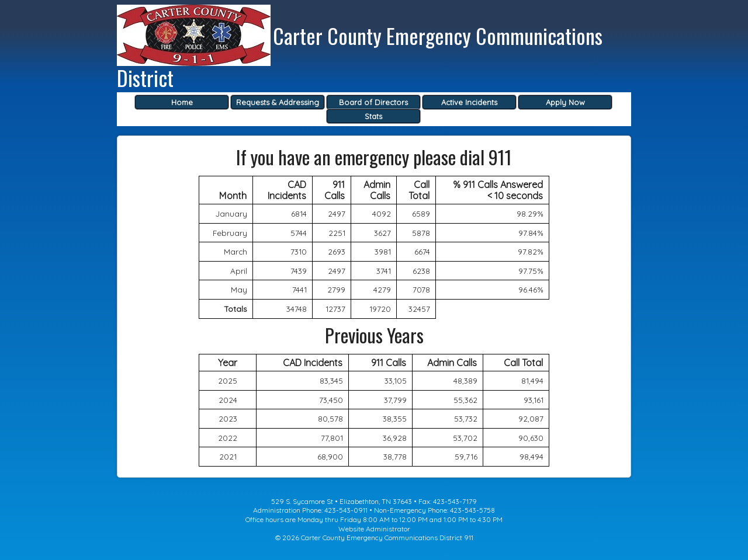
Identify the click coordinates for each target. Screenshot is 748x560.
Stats (373, 116)
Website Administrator (374, 529)
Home (182, 102)
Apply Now (565, 102)
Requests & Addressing (278, 102)
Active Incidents (469, 102)
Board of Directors (373, 102)
